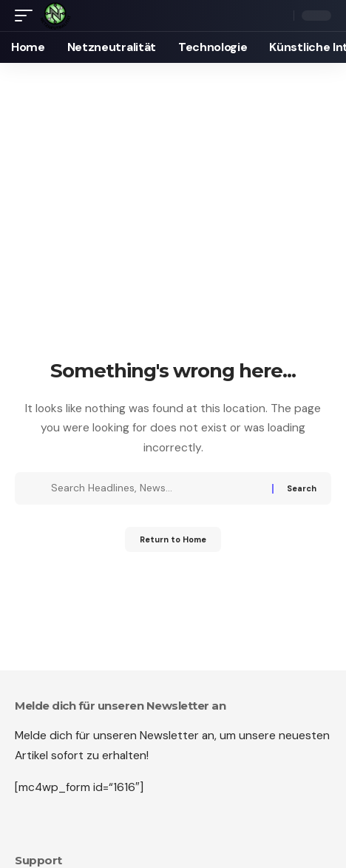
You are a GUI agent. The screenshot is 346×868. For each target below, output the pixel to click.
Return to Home (173, 539)
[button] (27, 16)
